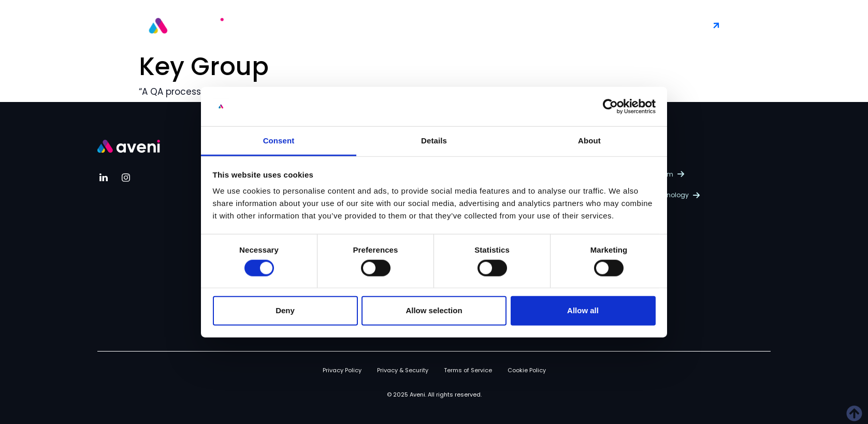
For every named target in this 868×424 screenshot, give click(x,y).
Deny (285, 310)
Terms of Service (468, 370)
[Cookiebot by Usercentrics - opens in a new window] (610, 107)
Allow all (583, 310)
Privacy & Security (403, 370)
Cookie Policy (527, 370)
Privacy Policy (342, 370)
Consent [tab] (279, 141)
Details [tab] (434, 141)
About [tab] (589, 141)
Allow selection (434, 310)
